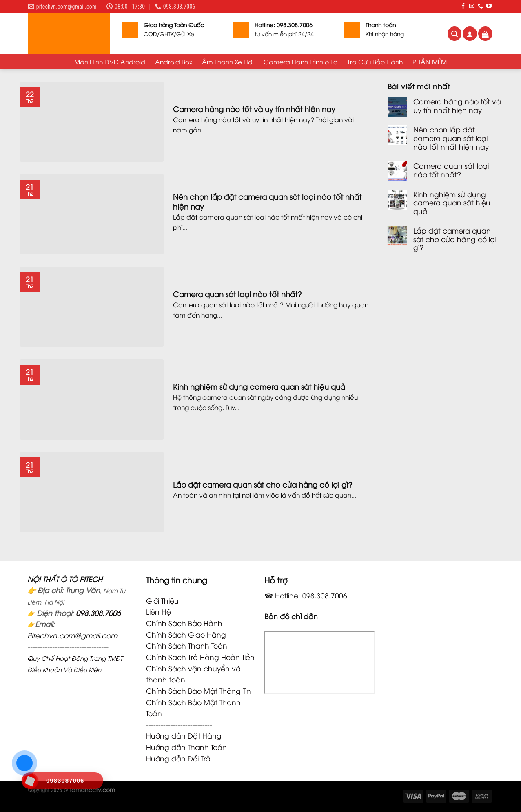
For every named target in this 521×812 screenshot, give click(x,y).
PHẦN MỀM (430, 62)
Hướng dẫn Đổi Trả (178, 758)
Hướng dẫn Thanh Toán (186, 747)
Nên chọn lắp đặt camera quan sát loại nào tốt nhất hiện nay (451, 138)
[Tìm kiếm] (455, 34)
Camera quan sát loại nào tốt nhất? (451, 170)
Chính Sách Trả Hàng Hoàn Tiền (200, 657)
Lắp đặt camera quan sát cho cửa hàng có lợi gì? (454, 239)
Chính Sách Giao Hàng (186, 634)
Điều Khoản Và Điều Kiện (64, 669)
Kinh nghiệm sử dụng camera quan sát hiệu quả (452, 203)
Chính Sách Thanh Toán (187, 645)
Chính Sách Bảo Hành (184, 623)
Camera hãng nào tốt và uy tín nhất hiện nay (457, 105)
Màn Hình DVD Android (110, 62)
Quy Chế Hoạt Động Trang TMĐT (75, 658)
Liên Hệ (159, 611)
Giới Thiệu (162, 600)
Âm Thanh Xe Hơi (228, 62)
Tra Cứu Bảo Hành (375, 62)
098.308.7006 (98, 613)
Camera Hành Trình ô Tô (300, 62)
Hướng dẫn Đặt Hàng (184, 735)
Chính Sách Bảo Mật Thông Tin (198, 691)
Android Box (174, 62)
